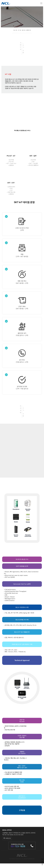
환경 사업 (24, 30)
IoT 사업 (19, 30)
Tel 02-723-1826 (8, 835)
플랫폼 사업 (29, 30)
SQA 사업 (15, 30)
